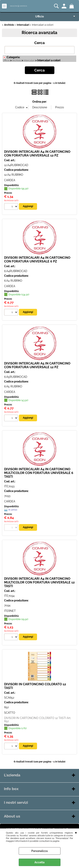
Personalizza (39, 851)
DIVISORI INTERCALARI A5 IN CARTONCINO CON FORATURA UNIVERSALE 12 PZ (37, 365)
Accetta (39, 862)
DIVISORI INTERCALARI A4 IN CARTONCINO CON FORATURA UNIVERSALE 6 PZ (37, 259)
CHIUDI (76, 832)
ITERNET (10, 611)
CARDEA (10, 180)
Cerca (39, 43)
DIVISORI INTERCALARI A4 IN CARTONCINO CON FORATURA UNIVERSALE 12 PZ (37, 154)
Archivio (17, 61)
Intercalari (29, 61)
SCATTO (10, 713)
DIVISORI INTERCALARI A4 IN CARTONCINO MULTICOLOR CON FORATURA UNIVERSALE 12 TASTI (39, 582)
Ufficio (39, 16)
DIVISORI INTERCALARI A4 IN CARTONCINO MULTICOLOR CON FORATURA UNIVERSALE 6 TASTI (39, 473)
